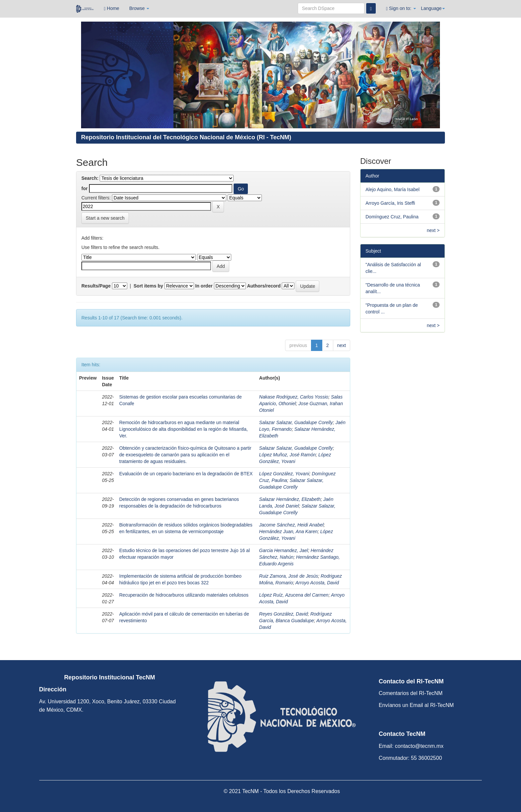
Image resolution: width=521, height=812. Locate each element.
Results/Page (96, 286)
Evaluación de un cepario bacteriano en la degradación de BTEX (186, 474)
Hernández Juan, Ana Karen (288, 531)
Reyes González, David (283, 614)
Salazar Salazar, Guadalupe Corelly (296, 422)
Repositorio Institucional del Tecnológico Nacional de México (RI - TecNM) (186, 137)
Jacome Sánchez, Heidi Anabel (291, 525)
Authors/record (264, 286)
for (85, 188)
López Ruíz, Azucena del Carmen (294, 595)
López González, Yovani (284, 474)
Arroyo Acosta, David (317, 583)
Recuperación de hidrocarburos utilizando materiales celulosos (184, 595)
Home (112, 8)
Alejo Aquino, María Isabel (393, 189)
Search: (90, 178)
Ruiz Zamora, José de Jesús (289, 576)
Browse (139, 8)
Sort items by (148, 286)
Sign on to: (401, 8)
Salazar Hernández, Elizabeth (290, 499)
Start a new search (105, 218)
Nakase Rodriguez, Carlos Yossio (294, 397)
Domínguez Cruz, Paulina (392, 217)
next (342, 345)
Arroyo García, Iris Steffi (390, 203)
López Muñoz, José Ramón (287, 455)
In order (204, 286)
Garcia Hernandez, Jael (284, 550)
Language (433, 8)
